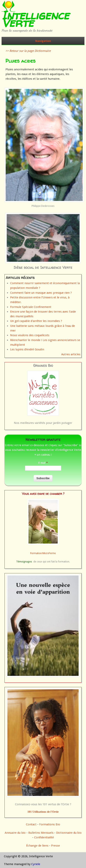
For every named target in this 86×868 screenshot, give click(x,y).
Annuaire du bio (15, 833)
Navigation (43, 41)
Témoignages (24, 562)
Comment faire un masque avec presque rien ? (41, 293)
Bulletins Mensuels (41, 833)
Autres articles (71, 354)
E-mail (43, 463)
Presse (55, 846)
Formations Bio (50, 824)
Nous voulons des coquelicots (30, 335)
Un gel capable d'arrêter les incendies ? (36, 321)
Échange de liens (38, 846)
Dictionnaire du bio (69, 833)
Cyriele (36, 864)
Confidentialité (44, 837)
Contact (31, 824)
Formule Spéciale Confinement (31, 307)
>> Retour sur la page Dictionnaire (28, 51)
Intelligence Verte (35, 19)
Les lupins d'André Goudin (27, 349)
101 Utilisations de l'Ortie (43, 812)
